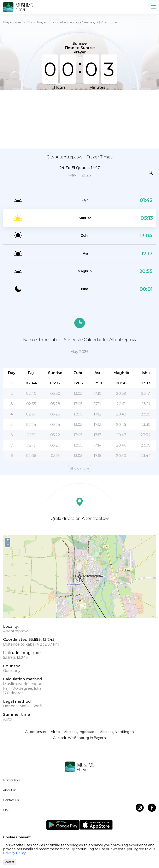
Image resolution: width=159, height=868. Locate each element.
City (29, 22)
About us (10, 790)
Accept (10, 862)
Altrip (55, 732)
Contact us (11, 800)
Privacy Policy (14, 853)
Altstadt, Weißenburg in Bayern (79, 738)
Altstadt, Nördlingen (117, 732)
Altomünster (36, 732)
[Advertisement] (79, 119)
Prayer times (12, 22)
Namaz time (12, 780)
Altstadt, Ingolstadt (80, 732)
